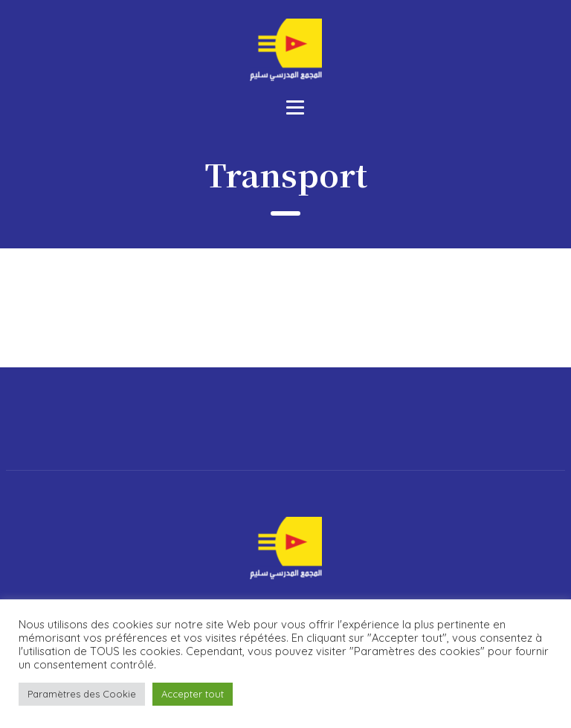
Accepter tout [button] (193, 694)
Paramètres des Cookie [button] (82, 694)
